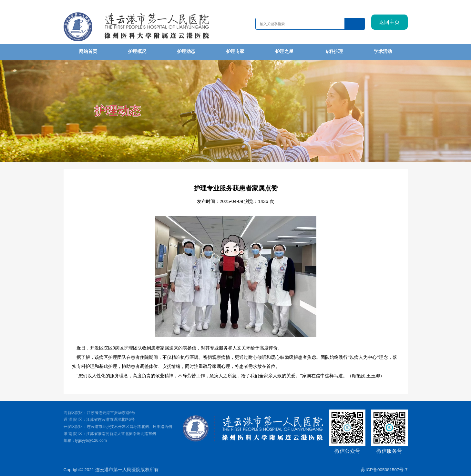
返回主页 (389, 24)
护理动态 (186, 51)
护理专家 (235, 51)
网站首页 (88, 51)
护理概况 (137, 51)
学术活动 (383, 51)
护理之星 (284, 51)
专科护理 (334, 51)
